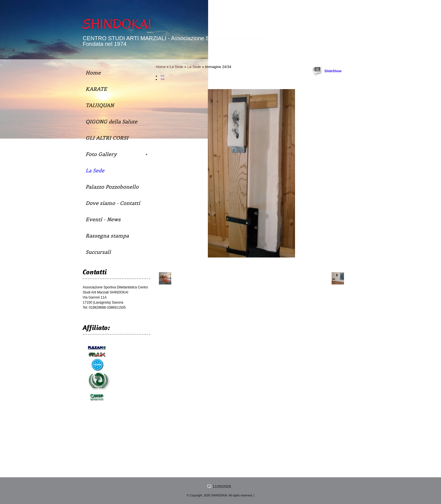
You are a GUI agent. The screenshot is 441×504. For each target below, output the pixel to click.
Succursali (98, 252)
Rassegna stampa (107, 236)
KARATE (96, 89)
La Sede (176, 67)
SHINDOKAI (117, 24)
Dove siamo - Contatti (113, 203)
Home (161, 67)
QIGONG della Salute (111, 122)
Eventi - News (103, 219)
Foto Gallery (116, 154)
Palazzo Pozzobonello (112, 187)
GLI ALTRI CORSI (107, 138)
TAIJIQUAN (100, 105)
